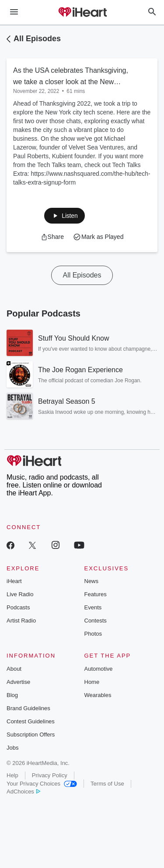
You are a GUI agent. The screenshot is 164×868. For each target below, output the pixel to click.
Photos (93, 634)
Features (96, 594)
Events (93, 607)
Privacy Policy (50, 775)
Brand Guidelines (28, 708)
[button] (64, 216)
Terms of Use (107, 784)
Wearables (98, 695)
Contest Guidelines (31, 721)
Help (12, 775)
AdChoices (23, 792)
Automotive (99, 669)
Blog (12, 695)
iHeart (14, 581)
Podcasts (18, 607)
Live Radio (20, 594)
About (14, 669)
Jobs (12, 748)
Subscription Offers (31, 735)
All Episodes (37, 39)
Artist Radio (21, 621)
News (92, 581)
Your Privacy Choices (42, 784)
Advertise (18, 682)
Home (92, 682)
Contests (96, 621)
